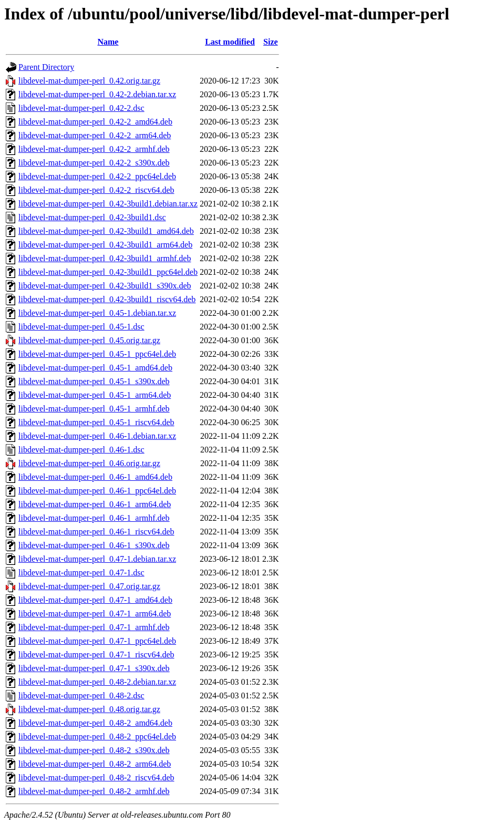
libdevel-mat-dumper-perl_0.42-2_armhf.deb (94, 149)
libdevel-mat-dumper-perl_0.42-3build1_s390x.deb (105, 286)
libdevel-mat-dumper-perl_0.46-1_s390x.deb (94, 545)
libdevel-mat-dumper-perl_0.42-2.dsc (81, 108)
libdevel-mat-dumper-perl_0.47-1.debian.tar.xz (97, 559)
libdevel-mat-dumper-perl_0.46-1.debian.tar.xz (97, 436)
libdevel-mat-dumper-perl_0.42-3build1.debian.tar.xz (108, 204)
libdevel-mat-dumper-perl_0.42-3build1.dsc (92, 217)
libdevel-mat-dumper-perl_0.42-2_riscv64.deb (96, 190)
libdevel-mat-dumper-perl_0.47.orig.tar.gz (89, 586)
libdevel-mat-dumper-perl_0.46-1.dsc (81, 450)
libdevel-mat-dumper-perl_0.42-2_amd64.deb (95, 122)
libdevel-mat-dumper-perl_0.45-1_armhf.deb (94, 409)
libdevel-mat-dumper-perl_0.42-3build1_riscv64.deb (107, 299)
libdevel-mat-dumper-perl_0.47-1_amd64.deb (95, 600)
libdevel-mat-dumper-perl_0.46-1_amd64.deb (95, 477)
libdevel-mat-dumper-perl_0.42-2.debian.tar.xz (97, 94)
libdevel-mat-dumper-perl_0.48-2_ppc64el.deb (97, 737)
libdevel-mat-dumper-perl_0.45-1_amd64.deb (95, 368)
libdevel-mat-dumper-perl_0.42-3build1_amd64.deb (106, 231)
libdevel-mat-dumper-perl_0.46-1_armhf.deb (94, 518)
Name (108, 42)
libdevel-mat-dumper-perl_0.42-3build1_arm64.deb (105, 245)
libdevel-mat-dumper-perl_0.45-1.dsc (81, 327)
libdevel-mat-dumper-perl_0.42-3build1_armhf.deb (105, 258)
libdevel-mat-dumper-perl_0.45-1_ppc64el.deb (97, 354)
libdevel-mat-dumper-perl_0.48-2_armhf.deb (94, 791)
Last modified (230, 42)
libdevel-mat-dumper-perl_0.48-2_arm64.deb (95, 764)
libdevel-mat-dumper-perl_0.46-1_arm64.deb (95, 504)
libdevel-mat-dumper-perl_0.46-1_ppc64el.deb (97, 491)
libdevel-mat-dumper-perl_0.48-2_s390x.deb (94, 750)
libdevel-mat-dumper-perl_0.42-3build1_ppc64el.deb (108, 272)
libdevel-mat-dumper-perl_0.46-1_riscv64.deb (96, 532)
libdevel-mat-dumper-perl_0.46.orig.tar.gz (89, 463)
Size (271, 42)
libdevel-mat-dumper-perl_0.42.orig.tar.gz (89, 81)
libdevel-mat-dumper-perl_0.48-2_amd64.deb (95, 723)
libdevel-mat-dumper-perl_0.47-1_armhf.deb (94, 627)
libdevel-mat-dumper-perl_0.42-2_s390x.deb (94, 163)
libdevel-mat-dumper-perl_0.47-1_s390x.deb (94, 668)
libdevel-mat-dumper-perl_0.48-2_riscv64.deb (96, 777)
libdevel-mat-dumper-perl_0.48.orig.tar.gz (89, 709)
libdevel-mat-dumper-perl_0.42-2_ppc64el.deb (97, 176)
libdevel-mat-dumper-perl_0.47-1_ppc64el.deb (97, 641)
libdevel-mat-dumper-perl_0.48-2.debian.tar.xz (97, 682)
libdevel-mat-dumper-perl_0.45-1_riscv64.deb (96, 422)
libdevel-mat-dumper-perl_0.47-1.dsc (81, 573)
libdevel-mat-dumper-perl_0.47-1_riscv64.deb (96, 655)
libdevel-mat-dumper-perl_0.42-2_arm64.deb (95, 135)
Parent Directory (46, 67)
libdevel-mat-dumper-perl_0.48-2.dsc (81, 696)
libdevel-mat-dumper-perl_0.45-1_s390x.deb (94, 381)
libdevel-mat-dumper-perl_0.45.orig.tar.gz (89, 340)
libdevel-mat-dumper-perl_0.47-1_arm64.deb (95, 614)
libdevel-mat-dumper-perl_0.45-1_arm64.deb (95, 395)
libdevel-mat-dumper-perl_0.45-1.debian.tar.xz (97, 313)
